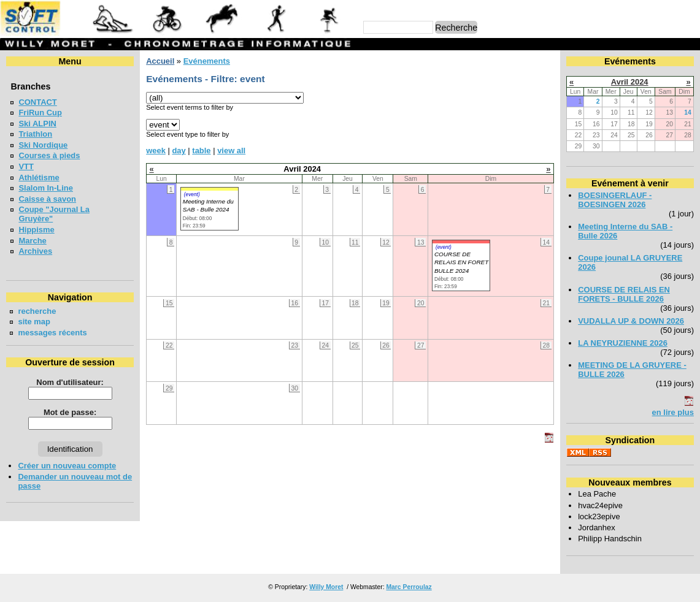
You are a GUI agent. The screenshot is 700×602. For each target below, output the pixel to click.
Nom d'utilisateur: (70, 382)
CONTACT (37, 102)
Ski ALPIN (37, 124)
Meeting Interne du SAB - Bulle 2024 (208, 205)
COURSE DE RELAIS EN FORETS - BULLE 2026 (624, 294)
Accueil (160, 61)
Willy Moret (326, 587)
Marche (32, 241)
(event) (192, 194)
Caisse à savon (47, 199)
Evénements (207, 61)
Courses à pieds (49, 155)
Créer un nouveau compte (67, 466)
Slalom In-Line (46, 188)
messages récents (52, 333)
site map (34, 322)
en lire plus (673, 412)
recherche (37, 311)
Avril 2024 (630, 82)
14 (688, 112)
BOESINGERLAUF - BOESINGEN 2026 (615, 200)
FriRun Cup (40, 112)
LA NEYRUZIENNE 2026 (623, 343)
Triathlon (35, 134)
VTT (26, 166)
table (201, 150)
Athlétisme (39, 177)
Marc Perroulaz (409, 587)
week (156, 150)
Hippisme (36, 230)
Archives (35, 251)
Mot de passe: (70, 412)
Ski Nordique (43, 145)
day (179, 150)
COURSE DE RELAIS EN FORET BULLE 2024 (461, 262)
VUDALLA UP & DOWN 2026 (631, 321)
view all (231, 150)
